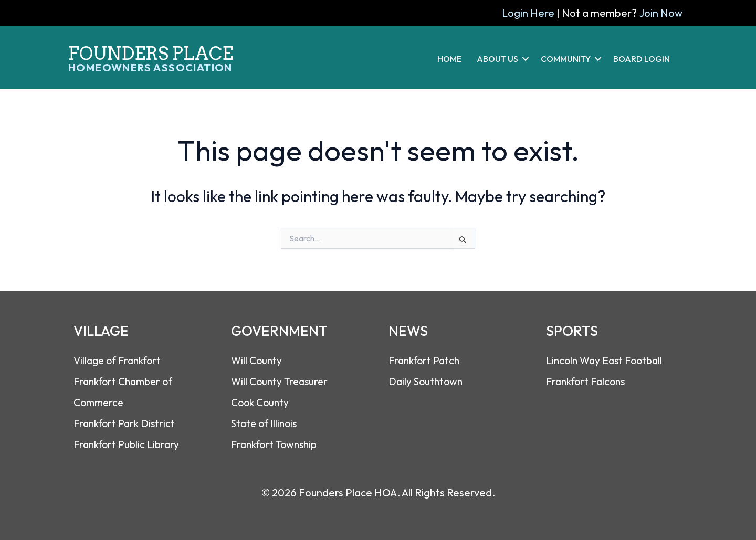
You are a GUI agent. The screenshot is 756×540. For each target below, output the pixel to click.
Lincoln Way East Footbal (606, 360)
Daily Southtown (427, 381)
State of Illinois (266, 423)
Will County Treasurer (281, 381)
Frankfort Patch (426, 360)
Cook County (262, 402)
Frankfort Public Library (129, 444)
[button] (526, 59)
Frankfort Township (277, 444)
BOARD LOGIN (642, 59)
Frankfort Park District (127, 423)
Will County (258, 360)
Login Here (529, 13)
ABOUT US (497, 59)
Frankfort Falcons (588, 381)
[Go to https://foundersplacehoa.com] (160, 53)
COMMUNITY (566, 59)
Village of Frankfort (120, 360)
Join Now (661, 13)
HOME (449, 59)
